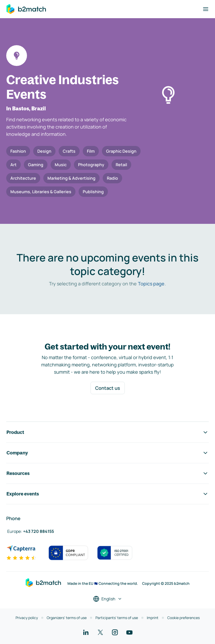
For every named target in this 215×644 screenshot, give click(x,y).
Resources (107, 473)
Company (107, 453)
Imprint (153, 618)
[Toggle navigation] (206, 9)
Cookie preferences (183, 618)
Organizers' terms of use (67, 618)
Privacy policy (27, 618)
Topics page (151, 284)
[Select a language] (108, 599)
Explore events (107, 494)
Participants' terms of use (117, 618)
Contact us (108, 388)
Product (107, 432)
